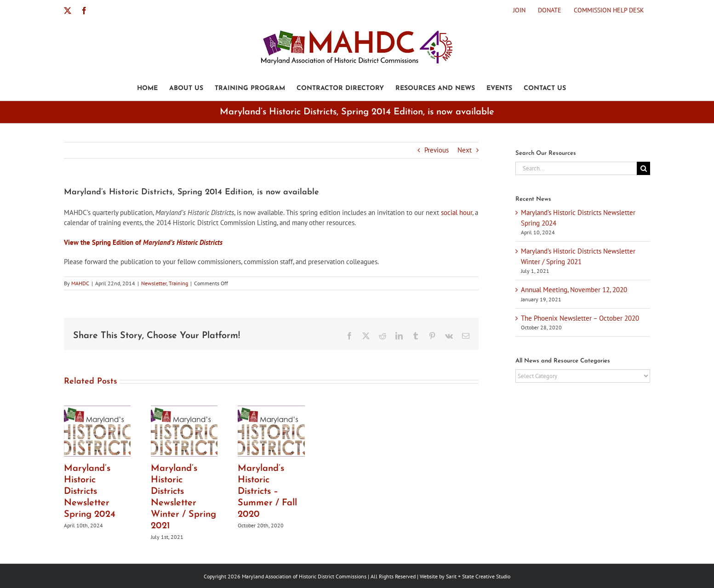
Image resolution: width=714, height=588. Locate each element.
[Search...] (576, 168)
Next (465, 150)
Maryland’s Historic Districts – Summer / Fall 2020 (267, 492)
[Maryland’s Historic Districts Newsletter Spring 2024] (97, 410)
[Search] (643, 168)
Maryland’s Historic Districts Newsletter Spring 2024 (90, 492)
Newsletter (154, 283)
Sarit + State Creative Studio (478, 576)
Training (178, 283)
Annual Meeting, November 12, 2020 (574, 290)
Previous (437, 150)
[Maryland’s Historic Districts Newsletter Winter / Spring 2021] (184, 410)
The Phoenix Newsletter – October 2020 (580, 318)
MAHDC (80, 283)
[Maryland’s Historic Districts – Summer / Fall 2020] (271, 410)
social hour (457, 212)
